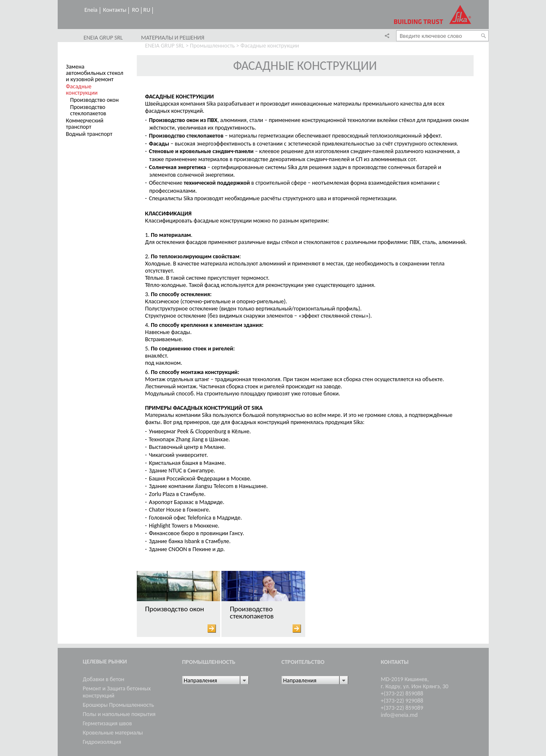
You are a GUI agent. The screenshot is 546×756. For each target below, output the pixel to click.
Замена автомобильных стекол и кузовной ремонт (95, 73)
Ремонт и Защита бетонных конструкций (117, 692)
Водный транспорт (89, 134)
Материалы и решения (173, 38)
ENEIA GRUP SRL (103, 38)
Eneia (91, 10)
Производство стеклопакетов (88, 110)
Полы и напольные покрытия (119, 714)
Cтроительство (303, 662)
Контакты (115, 10)
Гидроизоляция (102, 742)
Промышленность (212, 46)
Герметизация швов (108, 723)
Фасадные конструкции (82, 90)
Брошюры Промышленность (119, 705)
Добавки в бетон (104, 679)
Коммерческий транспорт (85, 124)
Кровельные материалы (113, 733)
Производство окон (95, 100)
